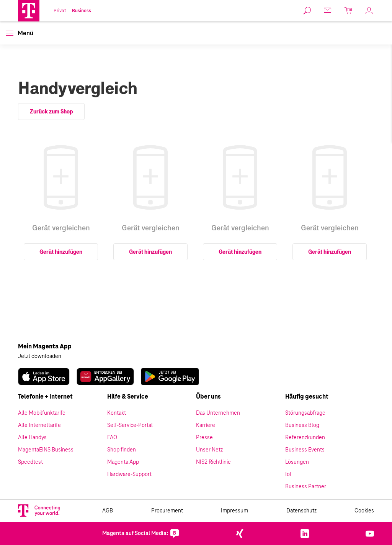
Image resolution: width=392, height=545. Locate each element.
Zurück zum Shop (51, 112)
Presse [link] (204, 438)
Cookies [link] (364, 511)
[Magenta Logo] (29, 11)
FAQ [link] (112, 438)
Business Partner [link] (306, 487)
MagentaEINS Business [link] (46, 450)
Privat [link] (60, 11)
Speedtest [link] (30, 462)
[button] (29, 11)
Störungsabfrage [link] (305, 413)
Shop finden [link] (122, 450)
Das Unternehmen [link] (218, 413)
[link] (307, 11)
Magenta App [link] (123, 462)
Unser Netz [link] (209, 450)
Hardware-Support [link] (129, 474)
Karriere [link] (206, 425)
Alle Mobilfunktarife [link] (42, 413)
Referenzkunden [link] (305, 438)
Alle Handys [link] (32, 438)
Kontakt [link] (117, 413)
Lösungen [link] (297, 462)
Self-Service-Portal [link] (130, 425)
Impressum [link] (234, 511)
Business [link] (82, 11)
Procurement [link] (167, 511)
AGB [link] (108, 511)
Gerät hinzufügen (61, 252)
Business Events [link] (305, 450)
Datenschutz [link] (301, 511)
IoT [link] (289, 474)
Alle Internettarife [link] (39, 425)
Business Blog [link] (302, 425)
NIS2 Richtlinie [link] (213, 462)
